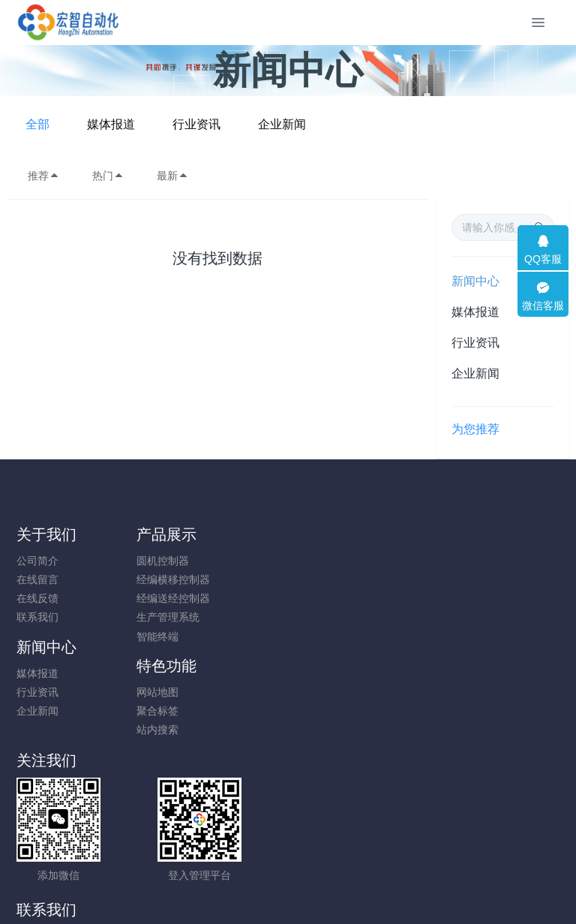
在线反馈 (37, 598)
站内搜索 (460, 598)
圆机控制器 (184, 561)
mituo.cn (378, 891)
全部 (160, 124)
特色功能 (469, 534)
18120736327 (353, 701)
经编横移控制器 (194, 579)
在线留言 (37, 579)
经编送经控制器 (194, 598)
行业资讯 (319, 124)
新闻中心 (475, 281)
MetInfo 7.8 (264, 891)
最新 (172, 176)
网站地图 (460, 561)
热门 (108, 176)
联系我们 (37, 617)
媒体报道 (233, 124)
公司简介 (37, 561)
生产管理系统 (189, 617)
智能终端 (178, 637)
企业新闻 (404, 124)
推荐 (43, 176)
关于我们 (46, 534)
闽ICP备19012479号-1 (288, 872)
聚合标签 (460, 579)
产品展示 (187, 534)
